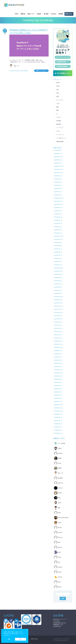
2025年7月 (57, 182)
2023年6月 (57, 252)
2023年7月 (57, 249)
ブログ (58, 103)
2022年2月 (57, 300)
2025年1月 (57, 195)
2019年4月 (57, 392)
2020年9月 (57, 351)
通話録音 (59, 124)
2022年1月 (57, 303)
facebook (11, 621)
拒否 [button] (9, 639)
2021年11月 (58, 309)
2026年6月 (57, 150)
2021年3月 (57, 332)
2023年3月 (57, 262)
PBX (58, 90)
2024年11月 (58, 201)
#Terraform (18, 71)
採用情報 (61, 14)
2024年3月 (57, 227)
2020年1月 (57, 367)
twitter (6, 621)
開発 (58, 107)
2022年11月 (58, 271)
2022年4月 (57, 293)
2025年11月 (58, 169)
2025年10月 (58, 173)
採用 (58, 97)
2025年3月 (57, 192)
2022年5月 (57, 290)
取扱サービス (31, 14)
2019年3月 (57, 395)
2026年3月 (57, 157)
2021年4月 (57, 328)
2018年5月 (57, 427)
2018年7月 (57, 421)
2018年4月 (57, 430)
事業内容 (23, 14)
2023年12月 (58, 236)
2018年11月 (58, 408)
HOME (16, 14)
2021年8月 (57, 316)
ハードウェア (60, 128)
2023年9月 (57, 243)
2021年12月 (58, 306)
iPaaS (58, 83)
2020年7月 (57, 354)
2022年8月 (57, 281)
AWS (58, 93)
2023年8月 (57, 246)
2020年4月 (57, 360)
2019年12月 (58, 370)
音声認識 (59, 121)
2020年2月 (57, 363)
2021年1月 (57, 338)
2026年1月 (57, 163)
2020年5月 (57, 357)
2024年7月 (57, 214)
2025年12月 (58, 166)
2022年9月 (57, 278)
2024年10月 (58, 204)
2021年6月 (57, 322)
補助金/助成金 (60, 142)
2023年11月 (58, 239)
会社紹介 (39, 14)
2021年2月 (57, 335)
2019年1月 (57, 402)
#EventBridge (24, 71)
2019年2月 (57, 398)
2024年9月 (57, 208)
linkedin (16, 621)
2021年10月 (58, 313)
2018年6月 (57, 424)
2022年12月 (58, 268)
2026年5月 (57, 154)
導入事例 (46, 14)
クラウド (59, 117)
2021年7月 (57, 319)
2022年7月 (57, 284)
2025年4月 (57, 189)
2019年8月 (57, 379)
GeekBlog (53, 14)
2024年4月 (57, 224)
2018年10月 (58, 411)
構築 (58, 110)
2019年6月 (57, 386)
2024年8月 (57, 211)
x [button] (27, 630)
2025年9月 (57, 176)
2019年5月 (57, 389)
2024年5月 (57, 220)
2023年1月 (57, 265)
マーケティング (60, 135)
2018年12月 (58, 405)
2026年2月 (57, 160)
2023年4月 (57, 258)
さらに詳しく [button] (7, 635)
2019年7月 (57, 382)
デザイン (59, 131)
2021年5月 (57, 325)
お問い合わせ (69, 14)
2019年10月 (58, 373)
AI (57, 114)
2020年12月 (58, 341)
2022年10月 (58, 274)
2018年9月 (57, 414)
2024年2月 (57, 230)
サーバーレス (60, 100)
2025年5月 (57, 185)
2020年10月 (58, 348)
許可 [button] (21, 639)
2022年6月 (57, 287)
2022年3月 (57, 297)
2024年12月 (58, 198)
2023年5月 (57, 255)
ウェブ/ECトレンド (61, 138)
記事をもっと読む (41, 71)
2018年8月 (57, 417)
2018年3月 (57, 433)
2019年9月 (57, 376)
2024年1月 (57, 233)
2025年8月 (57, 179)
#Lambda (12, 71)
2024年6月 (57, 217)
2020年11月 (58, 344)
